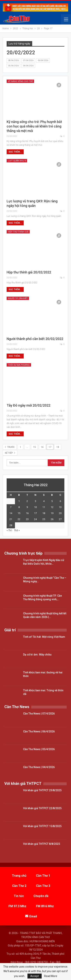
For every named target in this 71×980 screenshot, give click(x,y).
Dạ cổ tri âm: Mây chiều (37, 655)
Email (31, 916)
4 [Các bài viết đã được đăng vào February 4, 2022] (44, 501)
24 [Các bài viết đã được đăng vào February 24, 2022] (35, 519)
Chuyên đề (41, 896)
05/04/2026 (13, 66)
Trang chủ (19, 876)
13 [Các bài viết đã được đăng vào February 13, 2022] (60, 507)
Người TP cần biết (18, 298)
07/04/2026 (28, 60)
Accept (35, 976)
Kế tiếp (10, 453)
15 (34, 447)
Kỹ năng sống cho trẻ (20, 81)
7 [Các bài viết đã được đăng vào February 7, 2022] (11, 507)
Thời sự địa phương (19, 365)
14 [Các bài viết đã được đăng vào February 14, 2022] (11, 513)
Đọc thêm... (15, 152)
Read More (51, 976)
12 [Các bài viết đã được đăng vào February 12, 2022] (52, 507)
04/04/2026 (28, 66)
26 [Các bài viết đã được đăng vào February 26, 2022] (52, 519)
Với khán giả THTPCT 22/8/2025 (42, 808)
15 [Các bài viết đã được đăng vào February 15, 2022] (19, 513)
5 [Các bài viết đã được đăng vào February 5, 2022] (52, 501)
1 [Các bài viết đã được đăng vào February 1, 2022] (19, 501)
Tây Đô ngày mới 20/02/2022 (28, 405)
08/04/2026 (13, 60)
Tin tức (19, 896)
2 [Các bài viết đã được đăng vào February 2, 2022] (27, 501)
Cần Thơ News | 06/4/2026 (39, 731)
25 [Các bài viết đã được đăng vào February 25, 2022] (44, 519)
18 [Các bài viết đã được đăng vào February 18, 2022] (44, 513)
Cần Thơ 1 (43, 876)
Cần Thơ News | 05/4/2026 (39, 749)
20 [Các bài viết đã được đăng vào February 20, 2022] (60, 513)
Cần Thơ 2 (19, 886)
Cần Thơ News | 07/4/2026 (39, 714)
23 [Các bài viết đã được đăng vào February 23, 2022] (27, 519)
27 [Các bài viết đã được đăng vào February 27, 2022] (60, 519)
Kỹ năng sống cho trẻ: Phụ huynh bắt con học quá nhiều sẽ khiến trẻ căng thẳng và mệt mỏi (34, 126)
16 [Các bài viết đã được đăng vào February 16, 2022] (27, 513)
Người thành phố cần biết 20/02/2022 (35, 339)
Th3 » (17, 530)
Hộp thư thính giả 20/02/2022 (29, 272)
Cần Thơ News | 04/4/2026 (39, 767)
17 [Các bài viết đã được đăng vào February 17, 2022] (35, 513)
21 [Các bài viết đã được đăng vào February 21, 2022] (11, 519)
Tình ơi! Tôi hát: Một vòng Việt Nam (44, 637)
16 (42, 447)
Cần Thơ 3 (43, 886)
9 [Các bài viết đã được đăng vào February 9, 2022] (27, 507)
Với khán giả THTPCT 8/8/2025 (42, 844)
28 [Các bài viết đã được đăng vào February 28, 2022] (11, 525)
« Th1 (9, 530)
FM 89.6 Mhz (45, 906)
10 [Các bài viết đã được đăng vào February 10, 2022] (35, 507)
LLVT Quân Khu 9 (17, 161)
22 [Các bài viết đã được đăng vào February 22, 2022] (19, 519)
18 (58, 447)
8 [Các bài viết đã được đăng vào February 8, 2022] (19, 507)
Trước (10, 447)
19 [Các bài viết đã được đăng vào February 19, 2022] (52, 513)
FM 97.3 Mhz (17, 906)
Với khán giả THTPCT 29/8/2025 (42, 790)
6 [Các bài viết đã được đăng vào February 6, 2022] (60, 501)
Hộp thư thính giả (18, 232)
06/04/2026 (43, 60)
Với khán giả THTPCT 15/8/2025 (42, 826)
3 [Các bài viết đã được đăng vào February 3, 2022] (35, 501)
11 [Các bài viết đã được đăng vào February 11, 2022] (44, 507)
